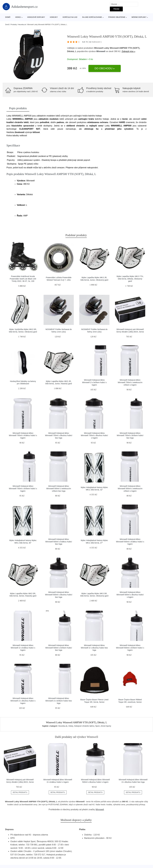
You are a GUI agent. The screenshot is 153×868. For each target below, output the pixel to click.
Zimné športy (106, 726)
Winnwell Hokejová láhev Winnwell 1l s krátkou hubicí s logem (23, 648)
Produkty (14, 25)
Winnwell (101, 51)
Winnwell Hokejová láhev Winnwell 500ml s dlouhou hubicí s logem (130, 595)
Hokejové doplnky (36, 17)
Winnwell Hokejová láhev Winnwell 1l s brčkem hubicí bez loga (59, 701)
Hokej (18, 17)
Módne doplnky (139, 17)
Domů (8, 17)
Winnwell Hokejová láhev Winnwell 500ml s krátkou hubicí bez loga (59, 542)
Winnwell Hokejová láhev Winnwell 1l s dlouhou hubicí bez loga (94, 648)
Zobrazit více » (128, 51)
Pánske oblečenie (117, 17)
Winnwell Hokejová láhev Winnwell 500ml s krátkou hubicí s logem (130, 542)
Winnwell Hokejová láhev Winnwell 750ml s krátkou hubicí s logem (23, 435)
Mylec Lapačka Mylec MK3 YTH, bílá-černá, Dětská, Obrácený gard (130, 279)
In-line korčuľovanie (92, 17)
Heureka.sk (22, 25)
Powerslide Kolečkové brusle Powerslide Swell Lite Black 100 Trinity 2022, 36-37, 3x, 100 (23, 279)
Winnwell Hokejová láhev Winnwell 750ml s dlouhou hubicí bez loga (59, 435)
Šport (97, 726)
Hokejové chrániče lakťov (84, 726)
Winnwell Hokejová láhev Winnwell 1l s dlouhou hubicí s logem (23, 701)
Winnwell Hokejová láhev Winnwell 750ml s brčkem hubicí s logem (23, 488)
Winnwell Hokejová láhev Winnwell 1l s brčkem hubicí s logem (94, 382)
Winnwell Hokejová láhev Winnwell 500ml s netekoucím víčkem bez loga (59, 488)
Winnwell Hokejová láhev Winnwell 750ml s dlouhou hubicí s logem (94, 435)
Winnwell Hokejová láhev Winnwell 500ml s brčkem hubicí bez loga (59, 648)
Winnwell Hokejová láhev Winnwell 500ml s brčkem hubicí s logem (130, 648)
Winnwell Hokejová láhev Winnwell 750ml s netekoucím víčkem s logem (130, 382)
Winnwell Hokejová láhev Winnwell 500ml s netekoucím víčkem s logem (130, 488)
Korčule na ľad (70, 17)
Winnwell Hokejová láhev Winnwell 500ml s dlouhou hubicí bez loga (59, 595)
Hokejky (54, 17)
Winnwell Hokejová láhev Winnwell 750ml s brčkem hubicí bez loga (130, 435)
